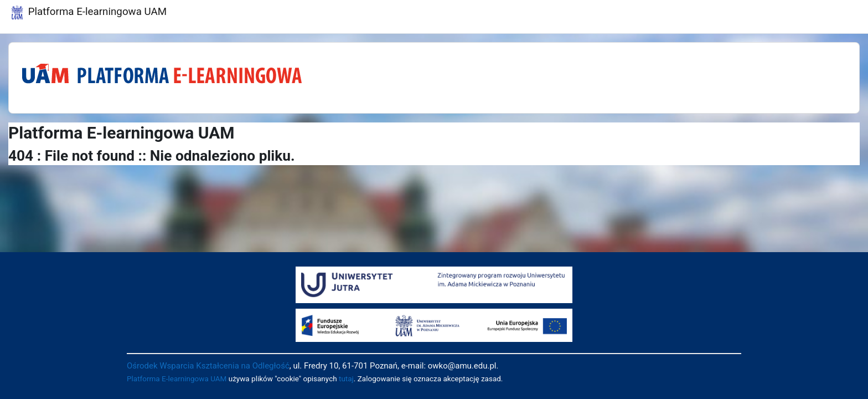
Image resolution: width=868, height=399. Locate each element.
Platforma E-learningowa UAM (177, 378)
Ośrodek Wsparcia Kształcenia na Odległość (208, 366)
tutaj (346, 378)
